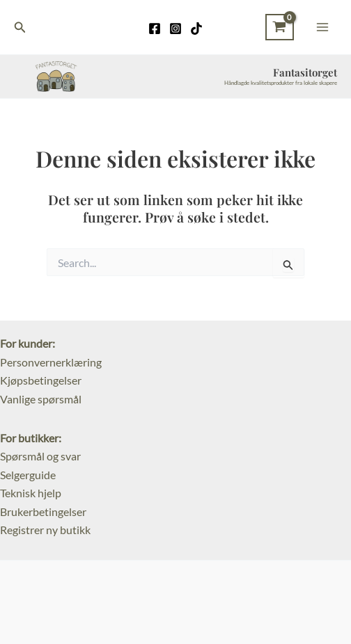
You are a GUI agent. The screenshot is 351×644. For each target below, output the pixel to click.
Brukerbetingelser (43, 512)
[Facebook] (155, 29)
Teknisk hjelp (31, 493)
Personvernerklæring (51, 362)
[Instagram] (175, 29)
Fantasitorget (305, 72)
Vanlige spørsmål (41, 399)
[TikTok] (196, 29)
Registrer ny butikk (45, 530)
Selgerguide (28, 475)
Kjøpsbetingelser (41, 380)
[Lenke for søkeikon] (20, 27)
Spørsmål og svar (40, 456)
